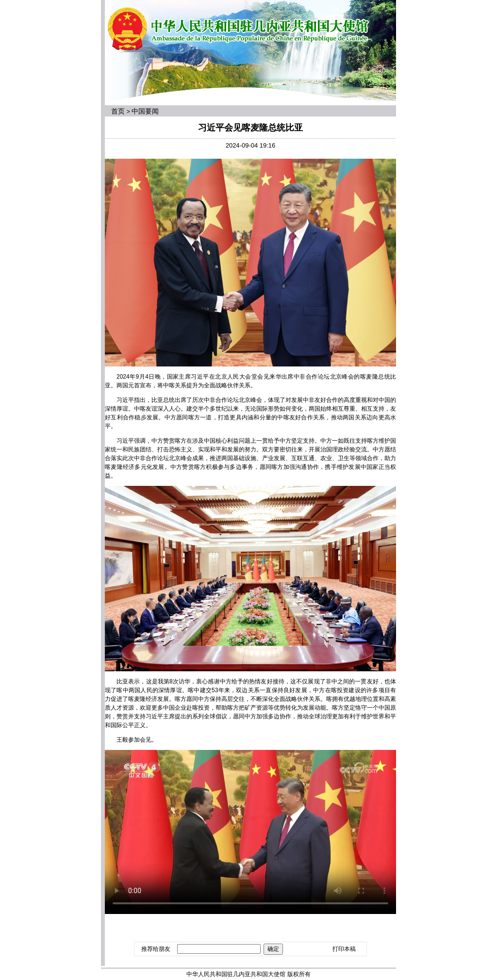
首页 (118, 111)
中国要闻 (145, 111)
